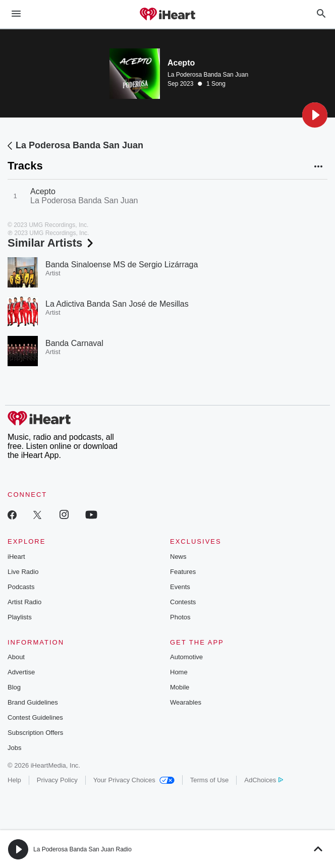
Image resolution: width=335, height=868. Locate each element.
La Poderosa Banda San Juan (208, 75)
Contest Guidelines (35, 717)
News (178, 557)
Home (179, 672)
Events (180, 587)
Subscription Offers (35, 733)
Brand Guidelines (33, 702)
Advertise (21, 672)
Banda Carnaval (74, 343)
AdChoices (264, 780)
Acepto (43, 191)
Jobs (14, 748)
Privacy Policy (57, 780)
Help (14, 780)
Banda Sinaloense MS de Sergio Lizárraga (122, 265)
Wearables (186, 702)
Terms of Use (210, 780)
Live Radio (23, 572)
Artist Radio (24, 602)
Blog (14, 687)
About (16, 657)
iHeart (16, 557)
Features (183, 572)
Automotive (186, 657)
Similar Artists (51, 243)
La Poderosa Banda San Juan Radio (82, 849)
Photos (180, 617)
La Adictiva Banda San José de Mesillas (117, 304)
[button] (315, 115)
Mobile (180, 687)
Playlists (20, 617)
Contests (183, 602)
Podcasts (21, 587)
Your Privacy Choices (134, 780)
